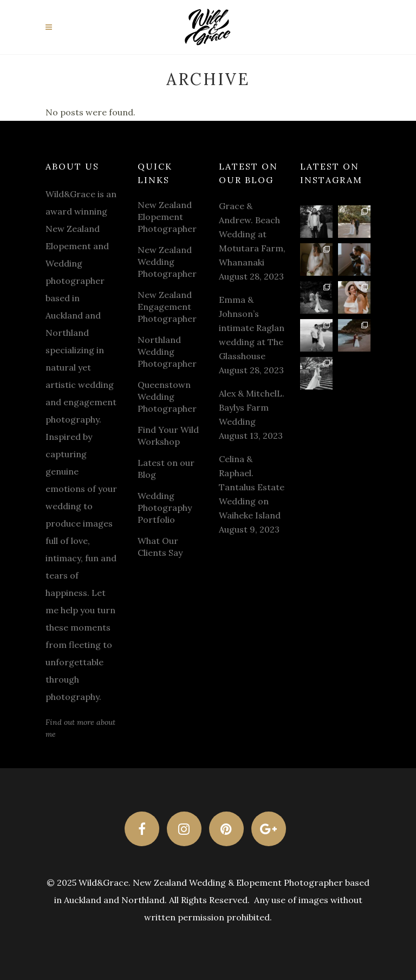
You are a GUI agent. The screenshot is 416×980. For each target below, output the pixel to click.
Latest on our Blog (166, 469)
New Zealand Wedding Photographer (167, 262)
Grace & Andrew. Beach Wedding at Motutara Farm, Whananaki (252, 234)
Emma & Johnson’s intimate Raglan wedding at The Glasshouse (252, 328)
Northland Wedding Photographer (167, 352)
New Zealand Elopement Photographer (167, 217)
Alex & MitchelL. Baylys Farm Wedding (252, 407)
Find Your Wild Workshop (168, 436)
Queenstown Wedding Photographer (167, 397)
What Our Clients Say (160, 547)
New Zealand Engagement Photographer (167, 307)
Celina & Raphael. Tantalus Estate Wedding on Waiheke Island (252, 487)
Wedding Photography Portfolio (165, 508)
